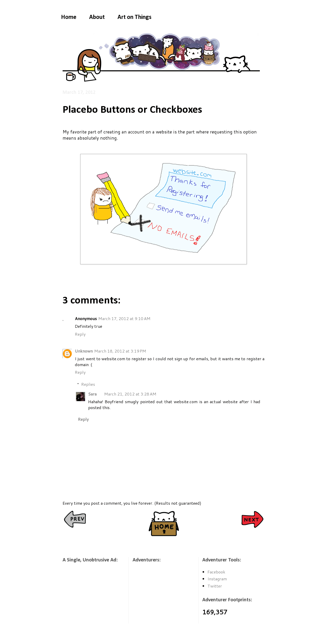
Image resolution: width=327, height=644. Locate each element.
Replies (88, 384)
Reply (80, 334)
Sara (92, 394)
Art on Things (135, 17)
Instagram (217, 579)
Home (69, 17)
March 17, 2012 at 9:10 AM (124, 318)
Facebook (216, 572)
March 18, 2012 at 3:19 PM (120, 351)
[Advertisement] (88, 596)
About (97, 17)
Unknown (84, 351)
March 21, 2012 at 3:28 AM (130, 394)
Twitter (215, 586)
